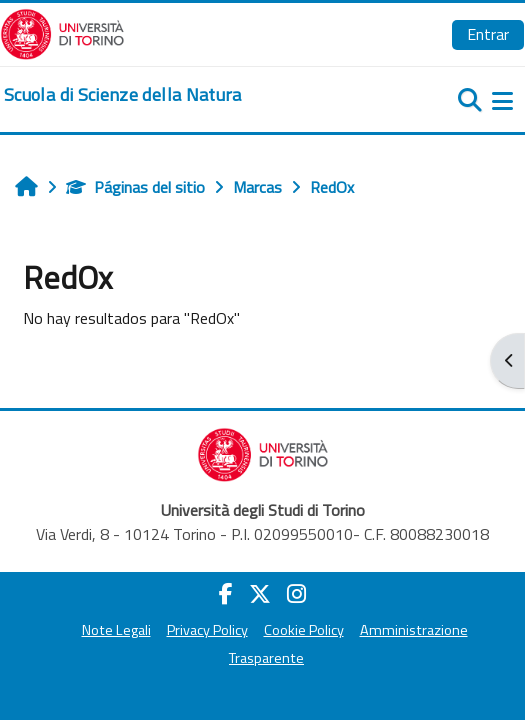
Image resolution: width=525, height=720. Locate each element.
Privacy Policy (207, 630)
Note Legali (116, 630)
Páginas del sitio (135, 187)
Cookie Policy (304, 630)
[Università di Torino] (62, 32)
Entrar (488, 34)
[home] (123, 95)
